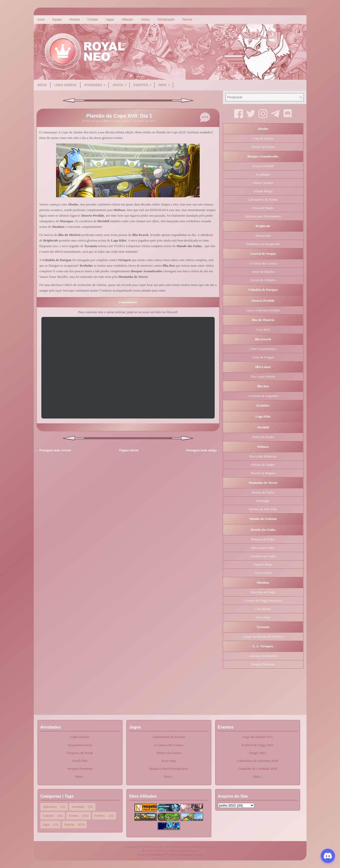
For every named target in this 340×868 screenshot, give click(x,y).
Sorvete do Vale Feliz (263, 509)
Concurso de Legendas (263, 396)
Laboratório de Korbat (263, 199)
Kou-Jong (263, 617)
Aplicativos (50, 807)
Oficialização (166, 20)
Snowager (263, 501)
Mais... (80, 776)
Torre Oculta (263, 573)
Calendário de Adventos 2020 (258, 761)
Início (41, 20)
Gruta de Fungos (263, 357)
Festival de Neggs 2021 (257, 745)
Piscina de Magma (263, 473)
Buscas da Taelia (263, 492)
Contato (93, 20)
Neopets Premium (263, 664)
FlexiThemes (157, 855)
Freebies (100, 816)
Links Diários (65, 85)
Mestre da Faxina (263, 147)
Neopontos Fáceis (80, 745)
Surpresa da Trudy (80, 753)
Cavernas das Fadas (263, 556)
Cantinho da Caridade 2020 (258, 769)
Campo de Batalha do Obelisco (263, 637)
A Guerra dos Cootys (263, 263)
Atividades (96, 83)
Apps (166, 83)
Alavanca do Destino (263, 656)
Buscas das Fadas (263, 548)
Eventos (144, 83)
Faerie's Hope (263, 564)
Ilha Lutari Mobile (263, 376)
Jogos (121, 83)
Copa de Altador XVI (258, 737)
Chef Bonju (263, 609)
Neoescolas (263, 236)
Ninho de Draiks (263, 437)
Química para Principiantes (263, 216)
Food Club (80, 761)
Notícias (70, 825)
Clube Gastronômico (263, 349)
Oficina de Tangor (263, 465)
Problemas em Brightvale (263, 244)
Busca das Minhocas (263, 456)
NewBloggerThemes (191, 855)
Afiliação (127, 20)
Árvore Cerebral (263, 166)
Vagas (110, 20)
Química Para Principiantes (169, 769)
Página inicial (129, 450)
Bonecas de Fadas (263, 539)
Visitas (145, 20)
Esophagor (263, 174)
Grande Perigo (263, 191)
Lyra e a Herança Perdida (263, 310)
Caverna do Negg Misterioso (263, 600)
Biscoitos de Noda (263, 592)
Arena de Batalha (263, 272)
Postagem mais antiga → (204, 450)
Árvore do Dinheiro (263, 280)
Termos (187, 20)
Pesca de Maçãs (263, 208)
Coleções (48, 816)
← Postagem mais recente (53, 450)
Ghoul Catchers (263, 183)
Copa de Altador (263, 138)
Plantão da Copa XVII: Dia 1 (119, 116)
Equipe (57, 20)
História (75, 20)
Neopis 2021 (258, 753)
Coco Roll (263, 329)
